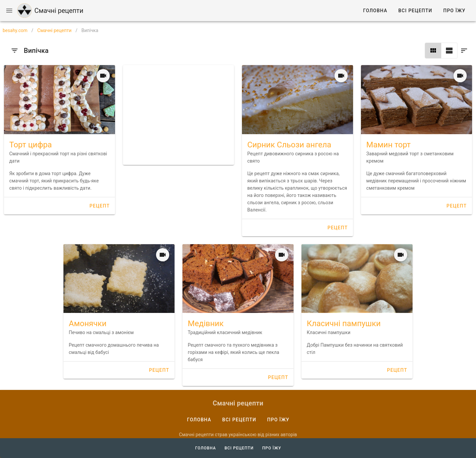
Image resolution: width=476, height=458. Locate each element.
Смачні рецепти (55, 30)
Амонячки (88, 324)
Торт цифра (31, 145)
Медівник (206, 324)
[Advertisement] (178, 115)
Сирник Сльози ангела (289, 145)
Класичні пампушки (344, 324)
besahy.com (15, 30)
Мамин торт (388, 145)
